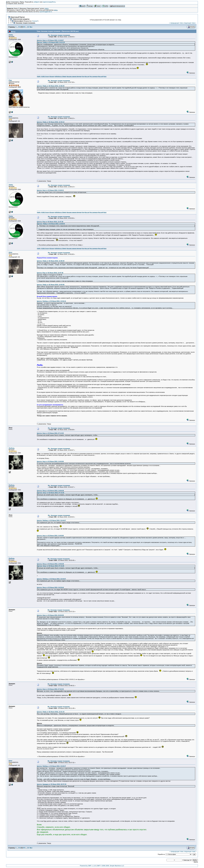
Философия (19, 21)
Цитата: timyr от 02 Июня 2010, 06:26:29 (50, 615)
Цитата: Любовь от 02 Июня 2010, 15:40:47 (51, 766)
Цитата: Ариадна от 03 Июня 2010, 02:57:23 (52, 784)
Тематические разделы (21, 19)
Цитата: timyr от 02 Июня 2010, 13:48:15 (50, 190)
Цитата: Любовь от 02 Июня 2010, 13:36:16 (51, 301)
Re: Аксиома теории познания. (59, 35)
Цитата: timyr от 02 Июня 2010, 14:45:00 (50, 461)
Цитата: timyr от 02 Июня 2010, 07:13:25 (50, 433)
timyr (11, 116)
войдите (37, 2)
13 (28, 27)
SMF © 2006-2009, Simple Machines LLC (111, 866)
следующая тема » (190, 23)
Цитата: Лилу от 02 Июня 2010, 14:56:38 (50, 491)
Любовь (12, 448)
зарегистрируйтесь (49, 2)
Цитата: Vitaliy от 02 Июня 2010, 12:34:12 (51, 122)
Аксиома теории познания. (26, 23)
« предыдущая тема (176, 23)
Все (31, 27)
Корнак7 (35, 21)
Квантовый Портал (18, 17)
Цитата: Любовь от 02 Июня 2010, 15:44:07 (51, 520)
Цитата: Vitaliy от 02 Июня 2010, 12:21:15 (51, 42)
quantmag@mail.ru (46, 12)
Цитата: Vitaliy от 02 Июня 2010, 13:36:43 (51, 86)
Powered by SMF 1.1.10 (88, 866)
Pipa (10, 80)
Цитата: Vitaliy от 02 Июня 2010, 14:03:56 (51, 285)
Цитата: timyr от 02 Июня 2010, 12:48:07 (50, 40)
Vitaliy (11, 35)
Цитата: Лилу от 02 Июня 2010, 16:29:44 (50, 587)
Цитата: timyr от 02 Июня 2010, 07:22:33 (50, 689)
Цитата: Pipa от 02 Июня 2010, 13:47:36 (50, 222)
